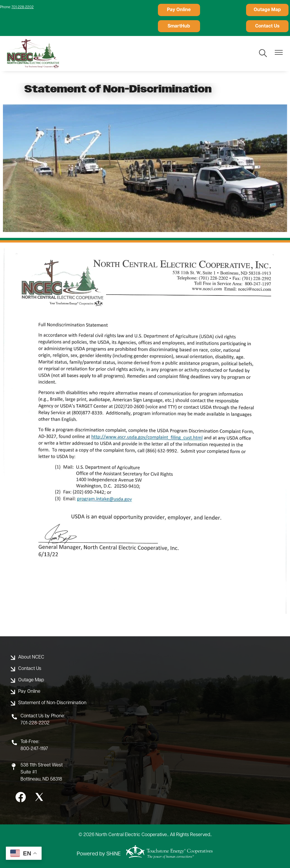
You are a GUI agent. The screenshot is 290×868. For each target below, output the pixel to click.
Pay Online (178, 10)
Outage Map (223, 10)
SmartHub (268, 10)
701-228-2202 (23, 7)
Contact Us (178, 26)
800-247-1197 (34, 749)
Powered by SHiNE (99, 854)
